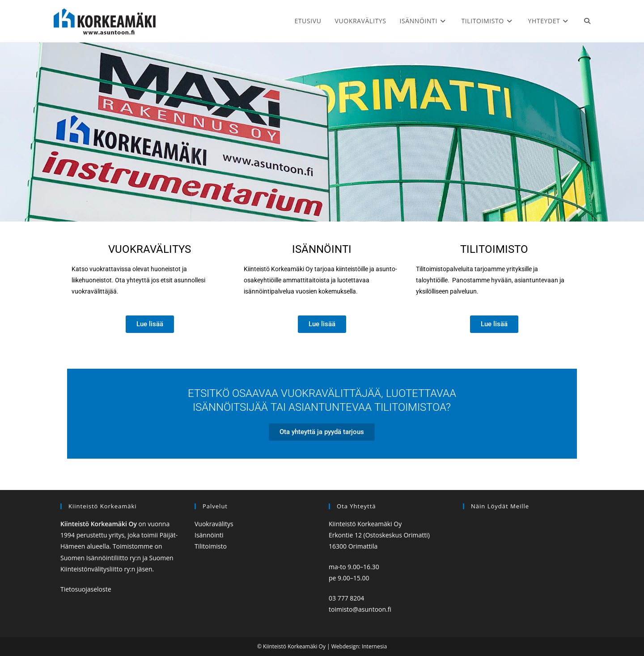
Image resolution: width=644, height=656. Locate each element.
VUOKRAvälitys (150, 249)
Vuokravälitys (214, 524)
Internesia (374, 646)
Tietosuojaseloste (86, 589)
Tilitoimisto (494, 249)
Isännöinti (322, 249)
